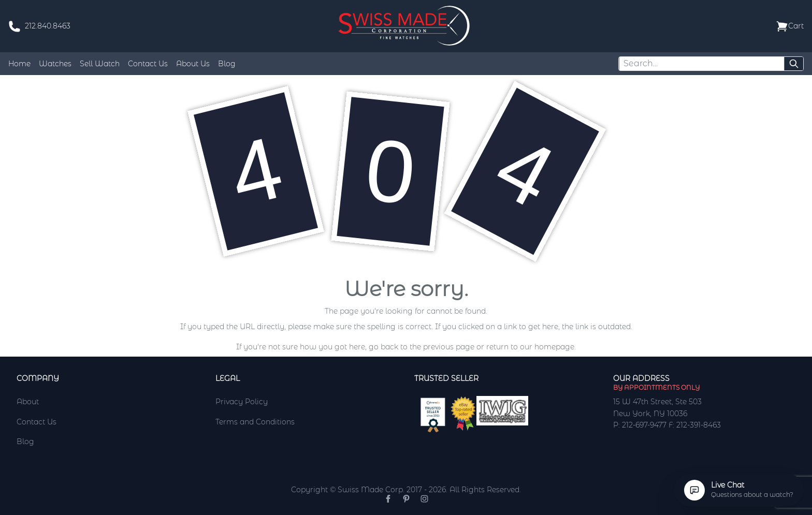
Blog (227, 64)
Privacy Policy (242, 402)
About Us (193, 64)
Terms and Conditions (255, 422)
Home (19, 64)
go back (383, 347)
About (28, 402)
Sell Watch (100, 64)
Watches (55, 64)
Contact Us (148, 64)
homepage (554, 347)
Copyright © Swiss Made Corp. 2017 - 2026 (368, 490)
